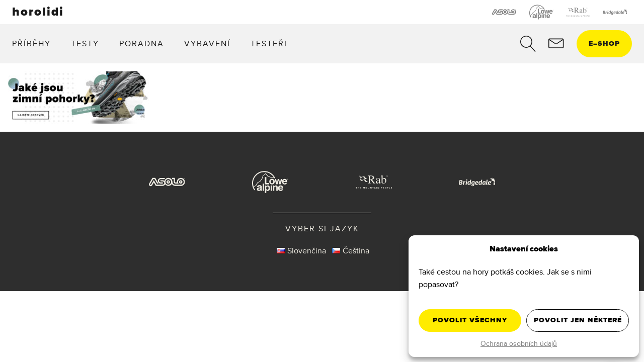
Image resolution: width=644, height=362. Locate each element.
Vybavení (207, 43)
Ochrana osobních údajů (519, 343)
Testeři (269, 43)
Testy (85, 43)
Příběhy (31, 43)
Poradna (142, 43)
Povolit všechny (470, 320)
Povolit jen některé (578, 320)
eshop (604, 43)
